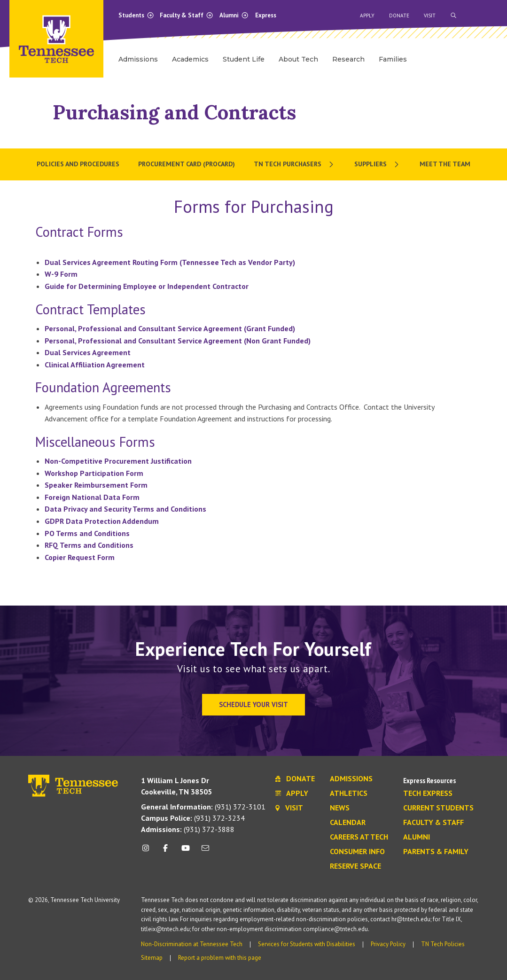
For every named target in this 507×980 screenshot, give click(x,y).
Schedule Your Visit (253, 704)
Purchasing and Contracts (174, 112)
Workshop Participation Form (94, 473)
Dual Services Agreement (88, 352)
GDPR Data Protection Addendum (102, 521)
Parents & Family (436, 852)
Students (136, 15)
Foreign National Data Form (92, 497)
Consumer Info (357, 852)
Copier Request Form (80, 557)
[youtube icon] (185, 852)
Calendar (348, 823)
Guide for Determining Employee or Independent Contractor (148, 286)
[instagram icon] (148, 852)
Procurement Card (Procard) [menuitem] (187, 164)
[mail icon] (205, 852)
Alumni (234, 15)
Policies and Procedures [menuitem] (78, 164)
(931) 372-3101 (203, 807)
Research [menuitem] (348, 59)
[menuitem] (295, 164)
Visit (430, 16)
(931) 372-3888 (188, 829)
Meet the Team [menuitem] (445, 164)
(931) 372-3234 (193, 818)
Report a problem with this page (220, 958)
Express (266, 15)
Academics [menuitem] (190, 59)
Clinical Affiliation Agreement (95, 365)
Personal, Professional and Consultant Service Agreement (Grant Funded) (170, 328)
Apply (367, 16)
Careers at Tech (359, 837)
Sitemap (152, 958)
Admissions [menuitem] (138, 59)
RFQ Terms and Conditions (89, 545)
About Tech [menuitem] (298, 59)
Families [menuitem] (393, 59)
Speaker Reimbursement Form (96, 485)
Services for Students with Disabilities (307, 944)
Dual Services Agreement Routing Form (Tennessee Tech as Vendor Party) (170, 262)
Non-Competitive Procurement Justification (118, 461)
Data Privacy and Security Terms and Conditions (125, 509)
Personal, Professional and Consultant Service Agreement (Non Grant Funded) (178, 341)
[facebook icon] (165, 852)
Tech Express (428, 793)
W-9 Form (61, 274)
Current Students (438, 808)
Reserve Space (355, 866)
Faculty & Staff (187, 15)
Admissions (351, 779)
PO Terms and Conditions (87, 533)
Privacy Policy (388, 944)
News (340, 808)
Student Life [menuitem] (244, 59)
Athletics (349, 793)
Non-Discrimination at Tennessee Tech (192, 944)
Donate (399, 16)
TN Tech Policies (443, 944)
